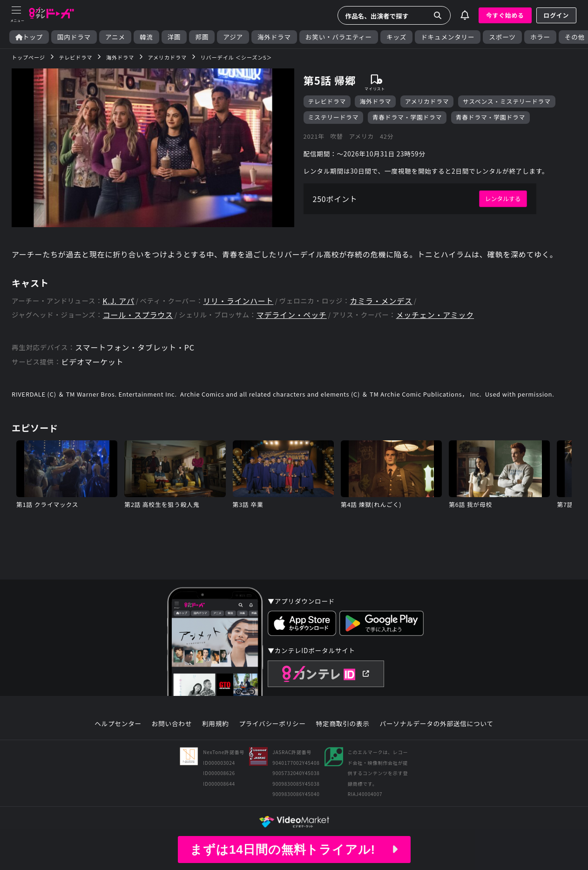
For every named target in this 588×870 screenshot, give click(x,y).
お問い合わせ (172, 724)
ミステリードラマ (334, 117)
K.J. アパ (118, 301)
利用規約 (216, 724)
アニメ (115, 37)
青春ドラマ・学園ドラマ (407, 117)
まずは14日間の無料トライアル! (294, 850)
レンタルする (503, 199)
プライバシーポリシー (272, 724)
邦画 (202, 37)
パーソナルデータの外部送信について (437, 724)
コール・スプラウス (138, 315)
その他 (575, 37)
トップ (29, 37)
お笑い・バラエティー (339, 37)
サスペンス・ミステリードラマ (507, 101)
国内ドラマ (74, 37)
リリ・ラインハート (238, 301)
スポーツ (502, 37)
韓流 (146, 37)
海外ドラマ (274, 37)
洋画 (174, 37)
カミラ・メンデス (381, 301)
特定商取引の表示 (343, 724)
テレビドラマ (327, 101)
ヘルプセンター (118, 724)
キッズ (396, 37)
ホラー (540, 37)
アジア (233, 37)
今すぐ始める (505, 15)
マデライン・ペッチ (292, 315)
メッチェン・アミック (435, 315)
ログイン (556, 15)
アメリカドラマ (427, 101)
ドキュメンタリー (448, 37)
